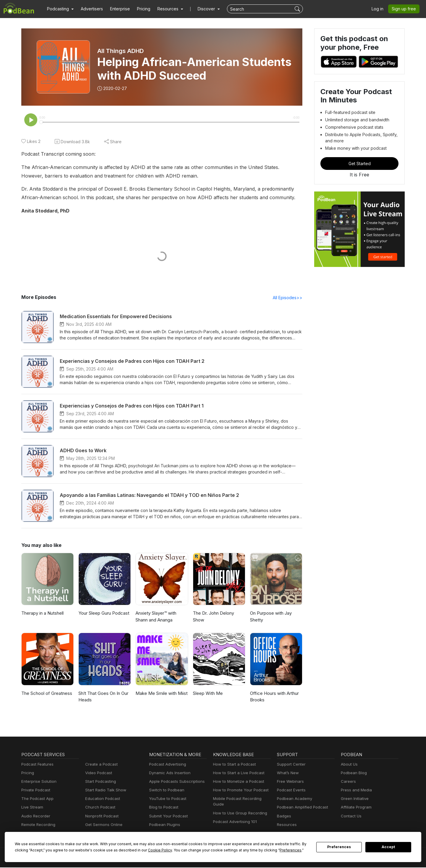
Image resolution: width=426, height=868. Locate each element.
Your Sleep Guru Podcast (103, 614)
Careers (348, 782)
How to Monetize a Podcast (237, 782)
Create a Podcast (100, 765)
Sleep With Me (207, 694)
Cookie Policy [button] (117, 850)
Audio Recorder (35, 817)
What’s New (287, 773)
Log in (380, 9)
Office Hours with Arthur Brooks (273, 697)
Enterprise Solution (38, 782)
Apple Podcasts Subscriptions (175, 782)
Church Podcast (99, 808)
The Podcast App (36, 799)
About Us (349, 765)
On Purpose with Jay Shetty (270, 617)
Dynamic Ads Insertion (168, 773)
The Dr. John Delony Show (213, 617)
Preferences (339, 847)
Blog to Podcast (163, 808)
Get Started (359, 163)
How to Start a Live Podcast (237, 773)
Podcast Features (37, 765)
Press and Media (355, 791)
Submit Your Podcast (167, 817)
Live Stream (32, 808)
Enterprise (117, 9)
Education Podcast (101, 799)
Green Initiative (354, 799)
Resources (286, 825)
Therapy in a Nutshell (42, 614)
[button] (60, 9)
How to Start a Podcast (233, 765)
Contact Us (350, 817)
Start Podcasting (100, 782)
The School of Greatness (46, 694)
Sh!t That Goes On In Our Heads (104, 697)
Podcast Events (291, 791)
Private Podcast (35, 791)
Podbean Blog (353, 773)
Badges (284, 817)
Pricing (139, 9)
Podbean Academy (293, 799)
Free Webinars (290, 782)
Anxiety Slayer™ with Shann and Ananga (156, 617)
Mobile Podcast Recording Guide (242, 799)
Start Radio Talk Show (104, 791)
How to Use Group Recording (238, 808)
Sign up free (405, 9)
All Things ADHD (121, 51)
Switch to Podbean (165, 791)
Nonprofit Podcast (101, 817)
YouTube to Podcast (167, 799)
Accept (388, 847)
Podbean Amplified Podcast (301, 808)
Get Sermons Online (103, 825)
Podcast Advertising (166, 765)
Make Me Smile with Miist (160, 694)
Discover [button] (201, 9)
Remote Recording (38, 825)
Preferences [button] (234, 850)
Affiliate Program (355, 808)
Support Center (290, 765)
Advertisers (90, 9)
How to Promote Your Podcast (239, 791)
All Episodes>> (289, 298)
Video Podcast (98, 773)
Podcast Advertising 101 (234, 817)
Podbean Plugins (164, 825)
